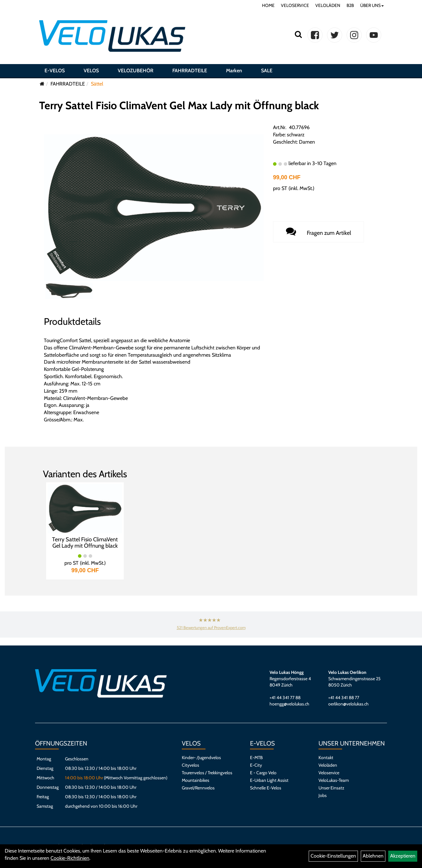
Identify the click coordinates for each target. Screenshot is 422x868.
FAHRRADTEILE (190, 71)
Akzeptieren (403, 856)
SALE (267, 71)
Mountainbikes (196, 780)
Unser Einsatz (331, 788)
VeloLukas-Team (334, 780)
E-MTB (256, 758)
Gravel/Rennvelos (198, 788)
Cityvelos (190, 765)
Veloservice (329, 773)
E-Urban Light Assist (269, 780)
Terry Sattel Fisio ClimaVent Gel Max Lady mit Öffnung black (179, 105)
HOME (268, 5)
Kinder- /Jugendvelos (201, 758)
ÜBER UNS (372, 5)
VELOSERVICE (295, 5)
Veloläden (328, 765)
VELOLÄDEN (328, 5)
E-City (256, 765)
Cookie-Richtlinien (70, 858)
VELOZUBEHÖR (136, 71)
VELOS (91, 71)
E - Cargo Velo (263, 773)
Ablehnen (373, 856)
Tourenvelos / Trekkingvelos (207, 773)
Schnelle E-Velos (266, 788)
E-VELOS (55, 71)
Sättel (97, 84)
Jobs (323, 795)
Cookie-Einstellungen (333, 856)
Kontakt (326, 758)
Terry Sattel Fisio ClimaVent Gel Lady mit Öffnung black (85, 543)
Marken (234, 71)
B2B (350, 5)
